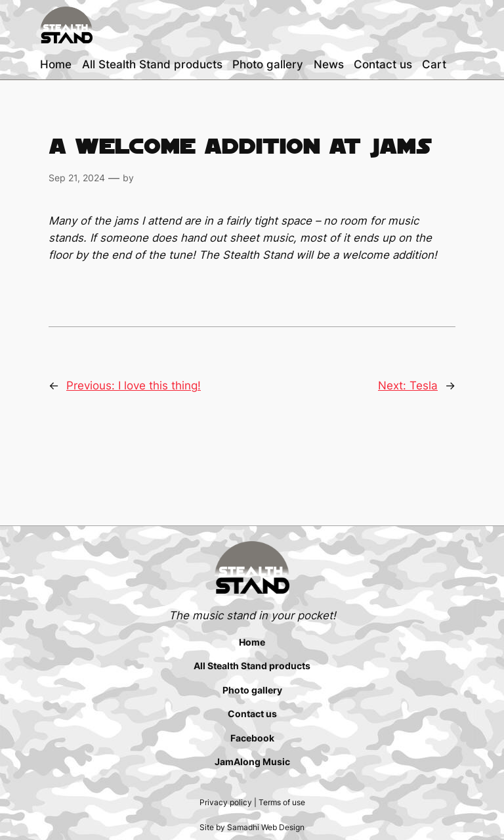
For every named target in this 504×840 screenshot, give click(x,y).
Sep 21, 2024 (77, 178)
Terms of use (282, 802)
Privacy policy (226, 802)
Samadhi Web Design (266, 827)
